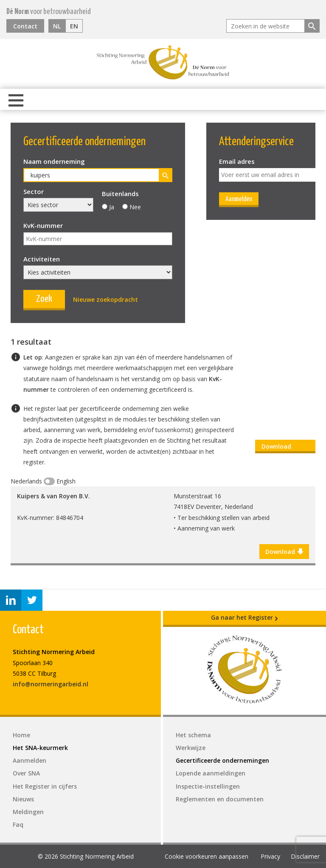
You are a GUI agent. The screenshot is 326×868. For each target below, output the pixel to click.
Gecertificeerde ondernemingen (222, 760)
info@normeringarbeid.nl (51, 684)
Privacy (270, 856)
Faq (18, 824)
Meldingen (28, 812)
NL (57, 26)
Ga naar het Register (244, 618)
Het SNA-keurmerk (40, 748)
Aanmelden (239, 199)
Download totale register (283, 448)
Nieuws (23, 799)
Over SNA (26, 773)
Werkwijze (191, 748)
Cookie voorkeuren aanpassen (207, 856)
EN (74, 26)
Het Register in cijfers (45, 786)
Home (21, 735)
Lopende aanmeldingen (211, 773)
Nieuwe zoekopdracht (105, 299)
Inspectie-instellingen (208, 786)
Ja (112, 207)
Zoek (44, 299)
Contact (25, 26)
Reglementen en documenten (220, 799)
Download (284, 552)
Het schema (193, 735)
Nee (135, 207)
